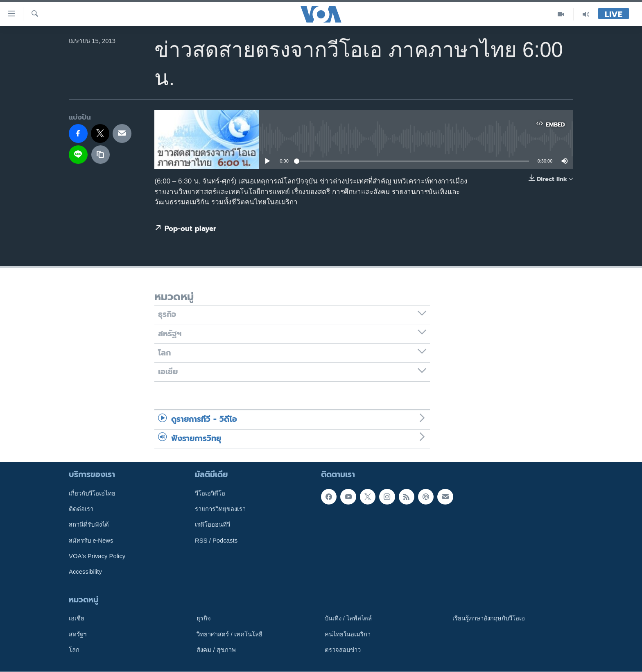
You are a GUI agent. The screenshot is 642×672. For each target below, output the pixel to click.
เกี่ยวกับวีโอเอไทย (92, 493)
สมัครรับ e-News (91, 541)
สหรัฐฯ (78, 634)
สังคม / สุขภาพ (216, 650)
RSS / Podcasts (216, 541)
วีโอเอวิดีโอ (210, 493)
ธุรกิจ (204, 619)
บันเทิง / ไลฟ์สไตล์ (348, 619)
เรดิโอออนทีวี (212, 525)
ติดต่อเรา (81, 509)
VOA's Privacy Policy (97, 556)
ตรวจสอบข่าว (343, 650)
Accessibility (85, 572)
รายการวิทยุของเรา (220, 509)
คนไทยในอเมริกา (348, 634)
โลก (74, 650)
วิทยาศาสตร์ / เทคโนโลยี (229, 634)
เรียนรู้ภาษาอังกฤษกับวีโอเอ (489, 619)
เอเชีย (77, 619)
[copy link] (101, 155)
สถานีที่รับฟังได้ (89, 525)
